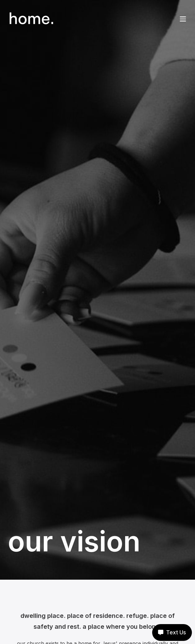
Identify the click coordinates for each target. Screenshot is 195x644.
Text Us (172, 632)
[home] (30, 18)
